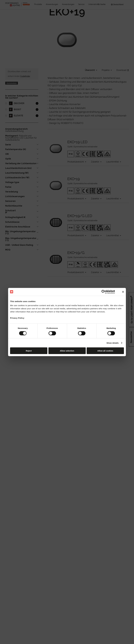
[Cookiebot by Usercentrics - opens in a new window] (103, 292)
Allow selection (67, 351)
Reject (29, 351)
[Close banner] (123, 292)
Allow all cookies (105, 351)
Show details (113, 343)
